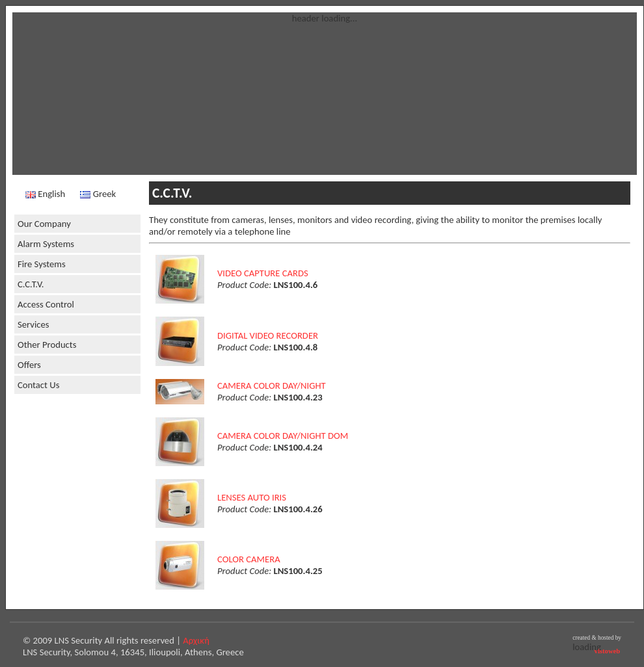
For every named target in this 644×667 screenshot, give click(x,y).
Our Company (44, 224)
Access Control (46, 304)
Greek (98, 194)
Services (33, 324)
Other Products (47, 345)
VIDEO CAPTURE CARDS (263, 273)
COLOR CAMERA (249, 559)
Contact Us (38, 385)
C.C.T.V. (31, 284)
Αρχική (196, 640)
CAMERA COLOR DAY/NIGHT (272, 386)
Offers (29, 365)
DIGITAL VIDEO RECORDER (268, 335)
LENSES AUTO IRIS (252, 497)
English (45, 194)
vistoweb (608, 651)
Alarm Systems (46, 244)
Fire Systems (42, 264)
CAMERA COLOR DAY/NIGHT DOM (283, 436)
